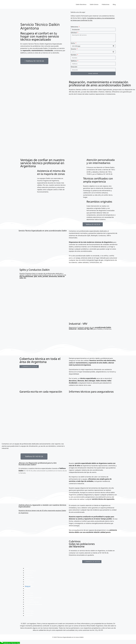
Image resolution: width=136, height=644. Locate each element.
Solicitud (74, 32)
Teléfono (74, 61)
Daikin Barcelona (81, 4)
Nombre (74, 55)
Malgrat (28, 586)
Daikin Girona (94, 4)
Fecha (73, 43)
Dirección (74, 67)
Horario (74, 49)
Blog (114, 4)
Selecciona (75, 27)
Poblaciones (106, 4)
